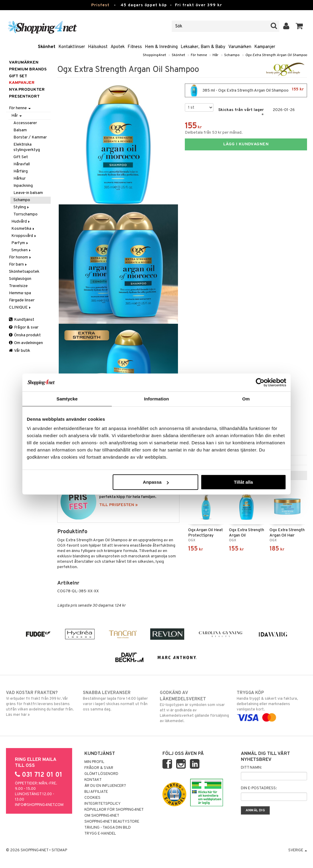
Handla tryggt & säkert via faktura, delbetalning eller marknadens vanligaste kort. (272, 705)
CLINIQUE (20, 307)
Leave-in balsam (28, 193)
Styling (22, 207)
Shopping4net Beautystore (112, 822)
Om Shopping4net (102, 816)
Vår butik (20, 351)
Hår (216, 55)
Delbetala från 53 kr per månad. (214, 133)
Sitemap (59, 850)
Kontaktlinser (72, 47)
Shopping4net (154, 55)
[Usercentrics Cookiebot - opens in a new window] (260, 382)
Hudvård (21, 222)
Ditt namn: (251, 768)
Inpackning (23, 186)
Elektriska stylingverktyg (27, 147)
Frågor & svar (24, 327)
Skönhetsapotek (24, 272)
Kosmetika (23, 229)
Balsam (20, 130)
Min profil (94, 762)
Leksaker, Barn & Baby (203, 47)
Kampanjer (265, 47)
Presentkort (24, 97)
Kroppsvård (24, 236)
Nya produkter (27, 90)
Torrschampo (25, 214)
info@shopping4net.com (39, 805)
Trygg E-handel (100, 834)
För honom (20, 257)
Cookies (92, 798)
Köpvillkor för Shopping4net (114, 810)
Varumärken (240, 47)
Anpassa (156, 482)
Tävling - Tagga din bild (108, 828)
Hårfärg (21, 171)
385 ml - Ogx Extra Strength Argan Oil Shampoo (246, 90)
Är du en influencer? (105, 786)
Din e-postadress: (259, 788)
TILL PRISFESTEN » (118, 505)
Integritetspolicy (103, 804)
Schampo (232, 55)
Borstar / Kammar (30, 137)
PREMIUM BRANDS (28, 69)
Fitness (135, 47)
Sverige (298, 850)
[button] (299, 26)
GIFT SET (18, 76)
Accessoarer (25, 123)
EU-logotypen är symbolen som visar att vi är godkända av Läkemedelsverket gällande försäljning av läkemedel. (195, 707)
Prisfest (100, 5)
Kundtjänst (22, 320)
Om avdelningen (26, 343)
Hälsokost (98, 47)
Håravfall (22, 164)
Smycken (21, 250)
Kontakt (93, 780)
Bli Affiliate (96, 792)
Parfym (20, 243)
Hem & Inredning (161, 47)
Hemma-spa (20, 293)
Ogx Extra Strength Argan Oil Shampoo (276, 55)
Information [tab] (156, 398)
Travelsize (18, 286)
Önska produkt (25, 335)
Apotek (118, 47)
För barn (18, 265)
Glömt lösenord (101, 774)
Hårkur (20, 179)
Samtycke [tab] (67, 398)
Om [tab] (246, 398)
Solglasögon (20, 279)
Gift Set (21, 157)
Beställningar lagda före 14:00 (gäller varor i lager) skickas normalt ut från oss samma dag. (118, 701)
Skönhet (47, 47)
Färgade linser (22, 300)
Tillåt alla (243, 482)
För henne (199, 55)
